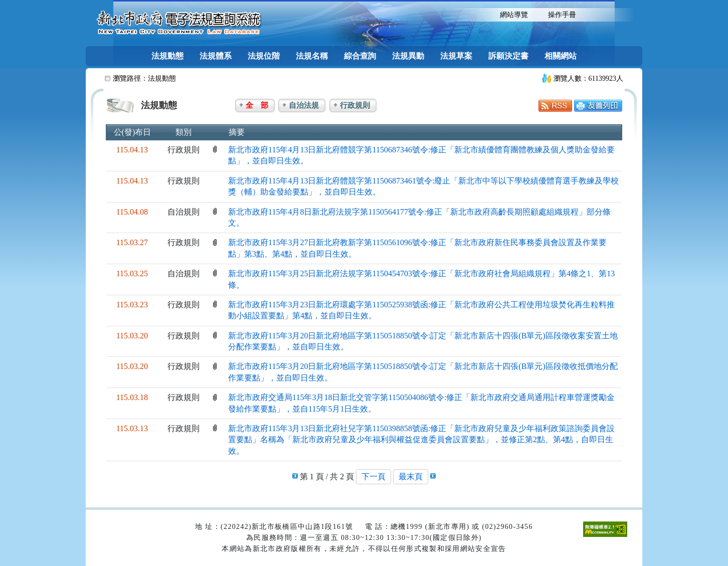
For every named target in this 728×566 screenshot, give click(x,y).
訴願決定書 (508, 56)
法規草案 (456, 56)
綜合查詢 (360, 56)
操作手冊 (562, 15)
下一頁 (374, 477)
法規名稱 (312, 56)
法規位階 (264, 56)
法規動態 (167, 56)
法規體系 (216, 56)
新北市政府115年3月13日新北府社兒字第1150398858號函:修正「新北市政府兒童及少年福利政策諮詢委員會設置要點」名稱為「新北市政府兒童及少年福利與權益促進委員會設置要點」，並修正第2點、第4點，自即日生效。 (421, 440)
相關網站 (561, 56)
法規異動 (408, 56)
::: (481, 14)
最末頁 (411, 477)
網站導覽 (514, 15)
